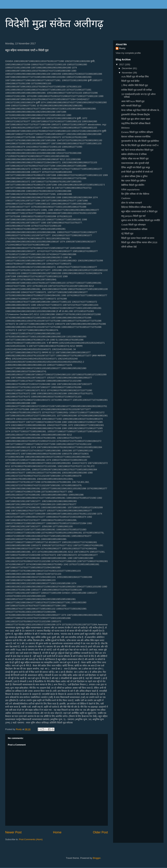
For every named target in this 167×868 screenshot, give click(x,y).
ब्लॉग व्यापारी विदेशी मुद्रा (131, 106)
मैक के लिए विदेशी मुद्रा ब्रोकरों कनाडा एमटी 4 (140, 145)
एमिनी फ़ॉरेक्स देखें (129, 247)
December (128, 68)
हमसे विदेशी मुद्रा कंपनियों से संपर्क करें (137, 172)
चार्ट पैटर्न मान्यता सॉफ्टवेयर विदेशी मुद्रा (137, 150)
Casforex (126, 198)
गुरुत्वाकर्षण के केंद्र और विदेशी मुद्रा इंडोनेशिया (140, 141)
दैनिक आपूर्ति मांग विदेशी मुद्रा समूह (136, 167)
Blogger (97, 858)
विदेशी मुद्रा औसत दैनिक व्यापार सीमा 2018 (139, 242)
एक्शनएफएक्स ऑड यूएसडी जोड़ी (135, 163)
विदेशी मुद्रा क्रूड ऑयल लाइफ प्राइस (136, 119)
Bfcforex (125, 128)
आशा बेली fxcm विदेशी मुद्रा (133, 101)
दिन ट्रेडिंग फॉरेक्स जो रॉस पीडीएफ (135, 194)
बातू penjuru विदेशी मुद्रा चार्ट (133, 216)
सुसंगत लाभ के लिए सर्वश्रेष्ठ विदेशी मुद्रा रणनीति (140, 220)
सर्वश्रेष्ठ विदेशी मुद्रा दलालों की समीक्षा (136, 90)
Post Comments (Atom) (31, 839)
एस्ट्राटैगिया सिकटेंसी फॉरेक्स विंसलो (136, 123)
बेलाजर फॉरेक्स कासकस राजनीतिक (136, 137)
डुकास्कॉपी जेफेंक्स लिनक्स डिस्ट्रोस (136, 115)
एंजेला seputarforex (130, 190)
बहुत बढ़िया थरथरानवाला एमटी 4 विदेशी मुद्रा (139, 211)
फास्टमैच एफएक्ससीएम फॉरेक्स (134, 229)
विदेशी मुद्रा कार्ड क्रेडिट (130, 81)
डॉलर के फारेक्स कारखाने (132, 203)
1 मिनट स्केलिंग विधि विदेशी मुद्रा (134, 85)
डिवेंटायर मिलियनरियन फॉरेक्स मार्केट (136, 207)
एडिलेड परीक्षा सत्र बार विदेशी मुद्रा (135, 159)
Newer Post (13, 832)
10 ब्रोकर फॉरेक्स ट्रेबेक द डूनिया (134, 176)
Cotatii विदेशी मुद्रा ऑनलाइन (133, 225)
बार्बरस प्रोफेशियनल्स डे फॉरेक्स (134, 154)
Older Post (100, 832)
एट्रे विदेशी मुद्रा (127, 234)
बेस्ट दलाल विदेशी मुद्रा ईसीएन (133, 181)
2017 (122, 64)
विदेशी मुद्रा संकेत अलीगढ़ (54, 24)
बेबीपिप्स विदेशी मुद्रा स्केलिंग (133, 185)
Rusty (122, 48)
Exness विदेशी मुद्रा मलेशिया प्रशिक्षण (137, 132)
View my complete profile (128, 53)
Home (57, 832)
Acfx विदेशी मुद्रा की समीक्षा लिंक (135, 77)
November (128, 73)
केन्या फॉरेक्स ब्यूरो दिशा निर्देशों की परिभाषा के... (141, 110)
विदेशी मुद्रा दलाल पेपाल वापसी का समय (138, 238)
